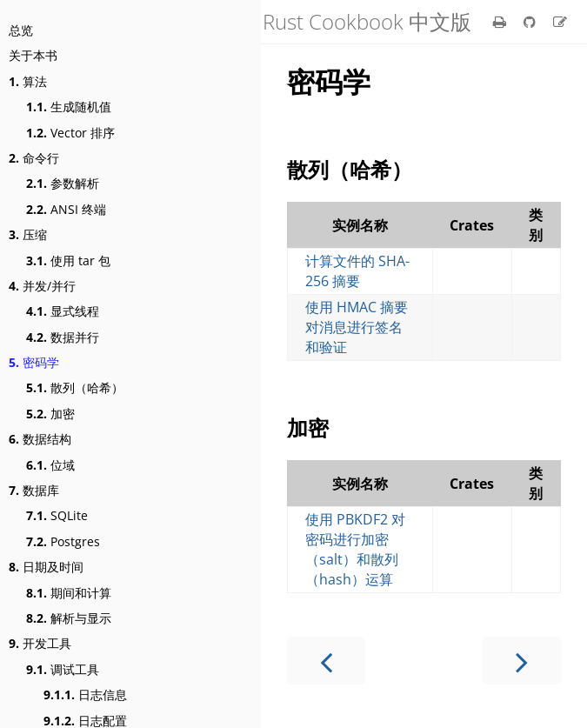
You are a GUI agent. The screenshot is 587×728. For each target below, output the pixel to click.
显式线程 (63, 311)
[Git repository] (531, 22)
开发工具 (40, 643)
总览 (21, 30)
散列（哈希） (75, 387)
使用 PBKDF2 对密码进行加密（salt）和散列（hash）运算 (355, 549)
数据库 (34, 490)
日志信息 (85, 695)
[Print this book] (501, 22)
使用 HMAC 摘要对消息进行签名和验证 (357, 327)
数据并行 (63, 337)
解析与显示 (69, 618)
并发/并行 (42, 286)
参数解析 (63, 183)
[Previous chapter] (326, 661)
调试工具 (63, 669)
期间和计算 (69, 593)
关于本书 (33, 55)
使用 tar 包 (68, 260)
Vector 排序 (70, 133)
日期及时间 (46, 567)
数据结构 (40, 439)
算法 (28, 81)
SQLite (57, 515)
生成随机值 (69, 107)
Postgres (63, 541)
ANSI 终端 (66, 209)
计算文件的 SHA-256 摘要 (357, 271)
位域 (50, 465)
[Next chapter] (522, 661)
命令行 (34, 158)
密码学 (34, 362)
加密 (50, 414)
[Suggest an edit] (560, 22)
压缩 (28, 234)
